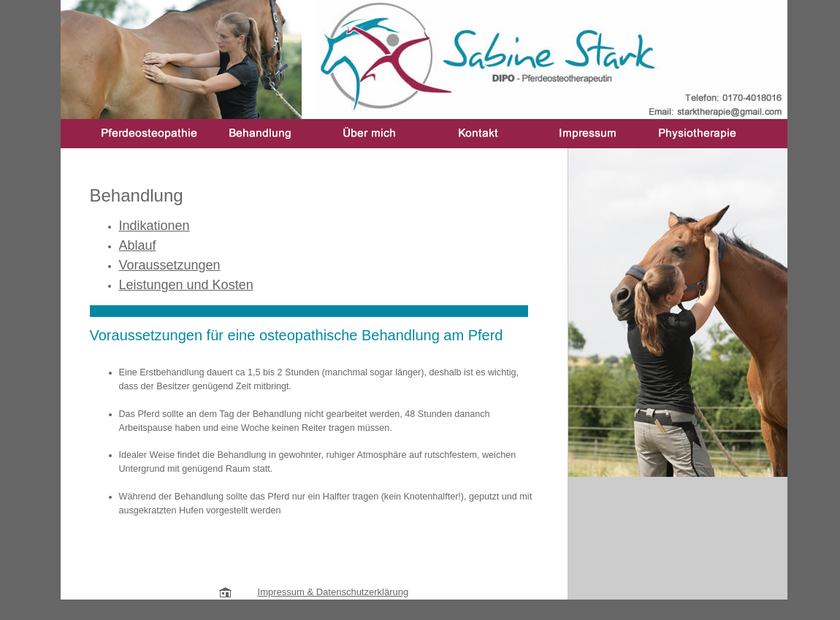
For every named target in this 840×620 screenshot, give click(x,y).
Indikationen (154, 226)
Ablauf (138, 245)
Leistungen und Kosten (186, 285)
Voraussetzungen (170, 265)
